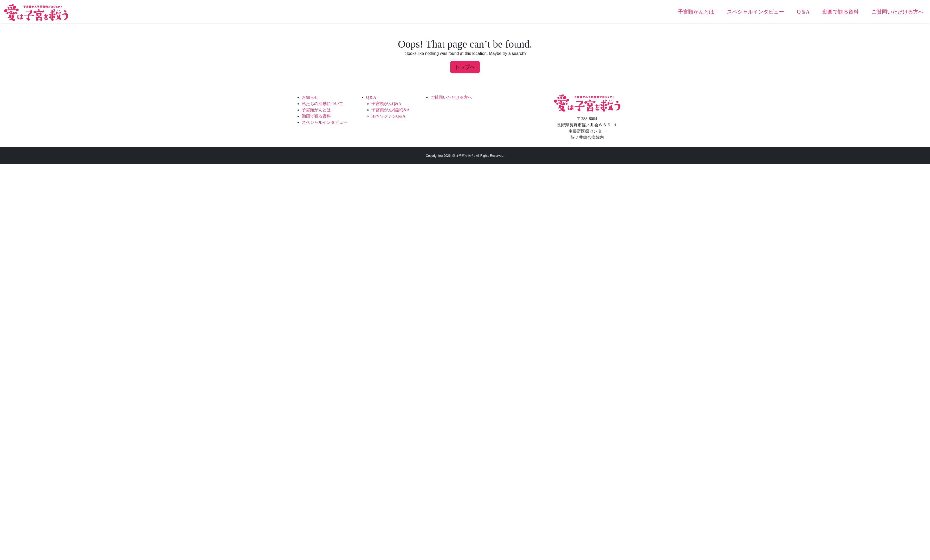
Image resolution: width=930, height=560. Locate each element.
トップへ (465, 67)
